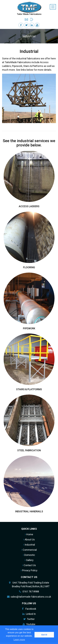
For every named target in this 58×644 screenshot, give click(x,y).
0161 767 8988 (31, 592)
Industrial (29, 545)
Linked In (31, 614)
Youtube (31, 624)
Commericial (29, 550)
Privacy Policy (29, 570)
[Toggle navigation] (53, 7)
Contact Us (29, 565)
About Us (29, 539)
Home (29, 534)
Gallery (29, 560)
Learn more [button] (19, 640)
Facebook (31, 609)
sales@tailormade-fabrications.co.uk (31, 597)
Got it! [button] (44, 635)
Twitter (31, 619)
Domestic (29, 555)
